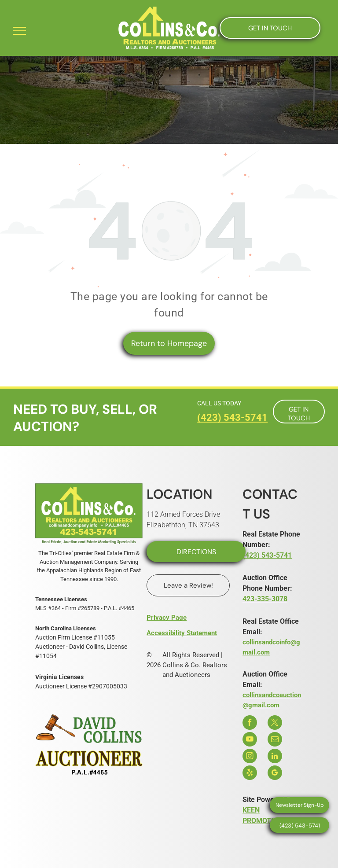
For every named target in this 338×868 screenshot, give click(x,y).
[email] (275, 740)
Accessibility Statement (182, 633)
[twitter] (275, 724)
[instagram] (250, 757)
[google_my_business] (275, 774)
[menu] (19, 31)
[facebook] (250, 724)
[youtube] (250, 740)
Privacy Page (167, 618)
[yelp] (250, 774)
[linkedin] (275, 757)
